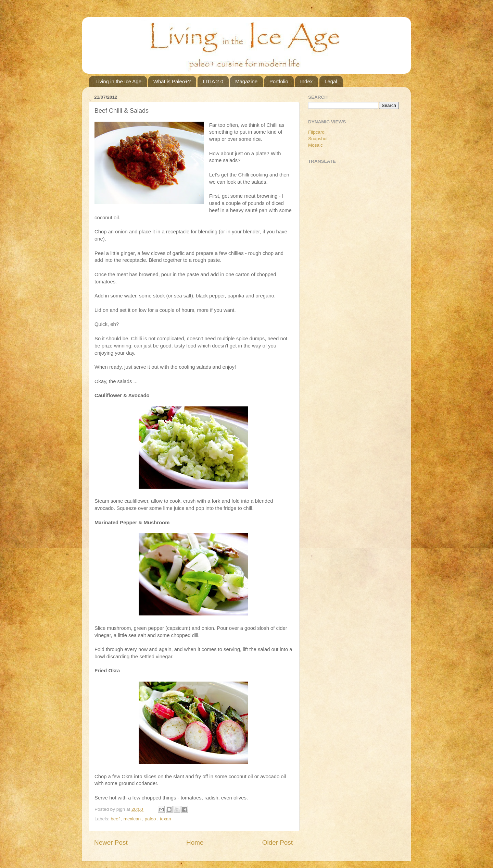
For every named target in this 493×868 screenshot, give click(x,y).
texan (166, 819)
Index (307, 81)
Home (195, 842)
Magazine (246, 81)
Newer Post (111, 842)
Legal (331, 81)
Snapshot (318, 139)
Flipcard (316, 132)
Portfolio (279, 81)
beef (116, 819)
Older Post (277, 842)
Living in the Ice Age (118, 81)
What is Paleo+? (172, 81)
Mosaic (315, 145)
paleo (151, 819)
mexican (133, 819)
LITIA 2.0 (213, 81)
